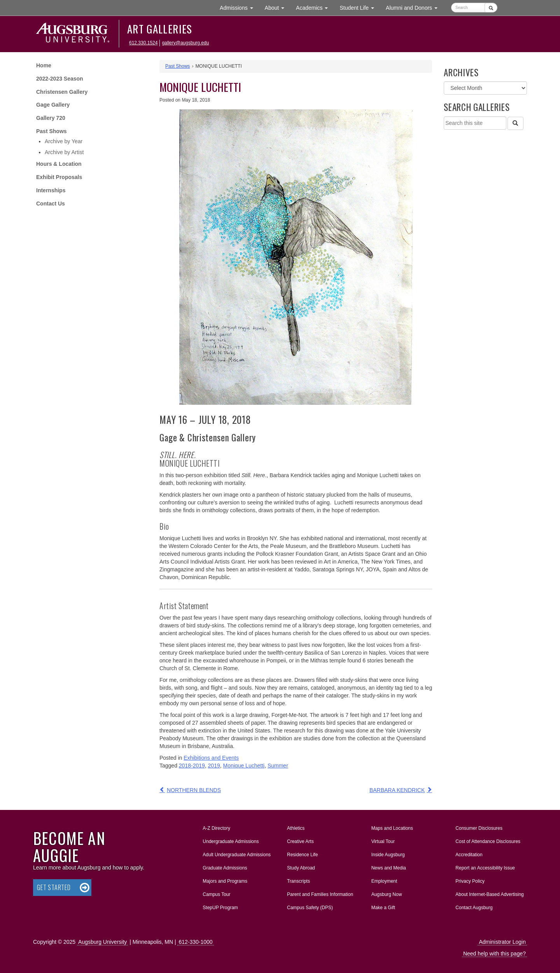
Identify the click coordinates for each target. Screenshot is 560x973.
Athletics (296, 828)
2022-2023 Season (60, 79)
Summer (278, 766)
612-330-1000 (195, 942)
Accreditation (469, 855)
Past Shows (52, 131)
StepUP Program (220, 908)
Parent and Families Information (320, 894)
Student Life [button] (360, 7)
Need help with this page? (494, 954)
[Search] (515, 123)
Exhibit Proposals (59, 177)
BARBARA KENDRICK (397, 790)
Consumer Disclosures (479, 828)
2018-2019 (192, 766)
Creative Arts (300, 841)
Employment (384, 881)
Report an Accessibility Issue (485, 868)
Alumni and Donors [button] (415, 7)
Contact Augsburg (474, 908)
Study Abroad (301, 868)
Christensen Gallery (62, 92)
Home (44, 65)
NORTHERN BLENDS (194, 790)
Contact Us (51, 204)
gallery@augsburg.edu (185, 43)
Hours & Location (59, 164)
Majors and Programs (225, 880)
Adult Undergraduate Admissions (237, 855)
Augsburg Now (387, 894)
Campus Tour (216, 894)
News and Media (389, 868)
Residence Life (302, 855)
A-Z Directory (216, 828)
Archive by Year (64, 141)
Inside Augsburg (388, 855)
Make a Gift (383, 908)
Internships (51, 190)
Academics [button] (315, 7)
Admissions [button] (239, 7)
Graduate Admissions (225, 868)
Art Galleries (160, 29)
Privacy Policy (470, 881)
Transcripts (298, 881)
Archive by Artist (64, 152)
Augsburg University (102, 942)
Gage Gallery (53, 105)
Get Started (54, 887)
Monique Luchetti (244, 766)
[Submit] (491, 8)
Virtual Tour (383, 841)
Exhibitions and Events (211, 758)
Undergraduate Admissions (231, 841)
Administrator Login (502, 942)
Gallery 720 (51, 118)
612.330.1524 (143, 43)
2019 (214, 766)
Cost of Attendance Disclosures (488, 841)
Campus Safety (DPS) (310, 908)
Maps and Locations (392, 828)
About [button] (277, 10)
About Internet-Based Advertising (489, 894)
